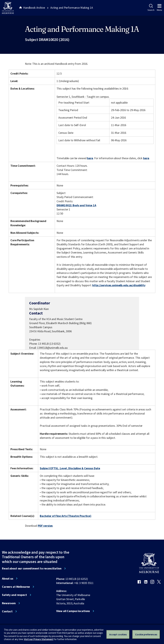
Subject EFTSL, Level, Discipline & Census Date (70, 468)
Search (151, 8)
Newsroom (9, 603)
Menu (159, 8)
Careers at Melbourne (16, 587)
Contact (7, 611)
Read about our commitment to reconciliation (32, 568)
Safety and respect (14, 595)
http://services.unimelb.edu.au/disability (119, 285)
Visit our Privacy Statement (39, 639)
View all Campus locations (73, 611)
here (90, 158)
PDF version (45, 526)
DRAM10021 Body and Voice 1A (76, 205)
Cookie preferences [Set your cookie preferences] (146, 634)
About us (8, 579)
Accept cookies (118, 634)
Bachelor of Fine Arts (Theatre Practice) (66, 516)
